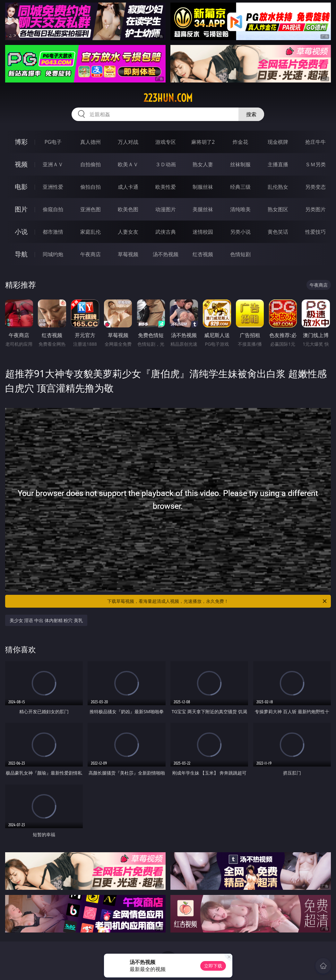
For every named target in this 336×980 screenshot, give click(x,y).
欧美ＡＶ (128, 164)
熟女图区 (278, 209)
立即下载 (213, 966)
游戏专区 (166, 142)
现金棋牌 (278, 142)
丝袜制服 (240, 164)
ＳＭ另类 (315, 164)
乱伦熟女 (278, 187)
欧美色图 (128, 209)
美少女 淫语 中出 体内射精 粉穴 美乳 (46, 620)
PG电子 (53, 142)
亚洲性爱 (53, 187)
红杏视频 (203, 254)
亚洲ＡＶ (53, 164)
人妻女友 (128, 232)
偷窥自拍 (53, 209)
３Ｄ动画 (166, 164)
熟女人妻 (203, 164)
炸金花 (240, 142)
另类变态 (315, 187)
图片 (21, 209)
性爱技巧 (315, 232)
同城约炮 (53, 254)
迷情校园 (203, 232)
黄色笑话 (278, 232)
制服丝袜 (203, 187)
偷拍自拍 (90, 187)
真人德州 (90, 142)
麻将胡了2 (203, 142)
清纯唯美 (240, 209)
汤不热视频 (166, 254)
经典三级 (240, 187)
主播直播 (278, 164)
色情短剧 (240, 254)
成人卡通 (128, 187)
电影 (21, 187)
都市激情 (53, 232)
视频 (21, 164)
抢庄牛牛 (315, 142)
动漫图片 (166, 209)
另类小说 (240, 232)
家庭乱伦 (90, 232)
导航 (21, 254)
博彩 (21, 142)
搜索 (251, 114)
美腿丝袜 (203, 209)
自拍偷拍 (90, 164)
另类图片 (315, 209)
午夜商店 (90, 254)
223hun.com (168, 98)
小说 (21, 232)
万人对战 (128, 142)
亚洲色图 (90, 209)
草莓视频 (128, 254)
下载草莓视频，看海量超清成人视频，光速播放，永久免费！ (217, 601)
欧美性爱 (166, 187)
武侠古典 (166, 232)
